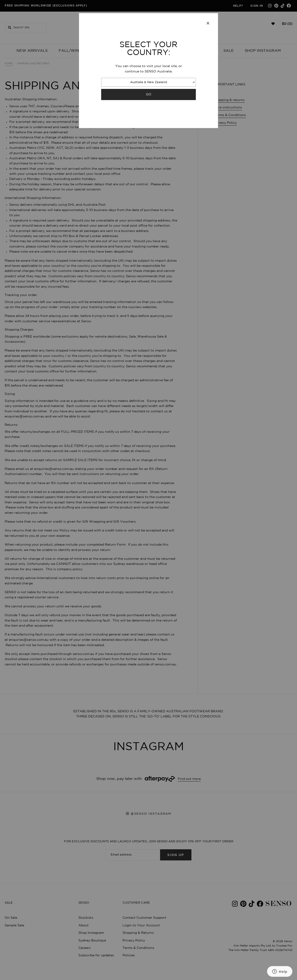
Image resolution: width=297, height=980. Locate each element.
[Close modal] (208, 23)
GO (149, 94)
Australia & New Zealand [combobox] (149, 82)
